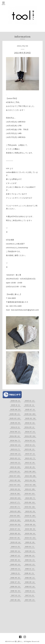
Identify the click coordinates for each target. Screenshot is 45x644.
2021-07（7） (15, 502)
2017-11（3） (30, 595)
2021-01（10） (15, 516)
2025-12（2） (30, 401)
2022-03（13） (15, 485)
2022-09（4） (15, 471)
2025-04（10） (30, 414)
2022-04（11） (31, 480)
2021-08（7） (31, 498)
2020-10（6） (30, 520)
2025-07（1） (30, 409)
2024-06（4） (15, 436)
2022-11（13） (16, 467)
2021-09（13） (16, 498)
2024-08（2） (16, 432)
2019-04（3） (30, 560)
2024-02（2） (16, 445)
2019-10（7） (30, 547)
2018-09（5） (16, 578)
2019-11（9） (16, 547)
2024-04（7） (15, 440)
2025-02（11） (31, 418)
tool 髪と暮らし (17, 641)
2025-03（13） (15, 418)
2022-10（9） (30, 467)
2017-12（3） (16, 595)
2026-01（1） (16, 401)
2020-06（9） (30, 529)
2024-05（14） (30, 436)
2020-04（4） (30, 533)
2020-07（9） (15, 529)
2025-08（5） (16, 409)
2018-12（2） (30, 569)
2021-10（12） (30, 494)
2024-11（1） (16, 427)
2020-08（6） (31, 524)
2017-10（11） (16, 600)
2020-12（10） (30, 516)
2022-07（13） (15, 476)
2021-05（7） (15, 507)
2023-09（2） (16, 454)
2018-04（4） (16, 587)
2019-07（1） (16, 556)
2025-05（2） (15, 414)
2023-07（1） (30, 454)
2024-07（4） (30, 432)
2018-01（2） (30, 591)
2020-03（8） (15, 538)
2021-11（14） (16, 494)
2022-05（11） (15, 480)
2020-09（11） (15, 524)
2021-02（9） (31, 511)
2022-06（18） (31, 476)
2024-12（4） (30, 423)
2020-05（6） (15, 533)
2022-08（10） (30, 471)
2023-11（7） (16, 449)
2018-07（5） (16, 582)
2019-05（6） (16, 560)
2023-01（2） (16, 463)
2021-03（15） (16, 511)
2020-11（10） (16, 520)
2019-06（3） (30, 556)
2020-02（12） (31, 538)
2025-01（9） (16, 423)
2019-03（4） (16, 564)
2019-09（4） (16, 551)
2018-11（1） (16, 573)
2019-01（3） (16, 569)
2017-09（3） (30, 600)
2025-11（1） (16, 405)
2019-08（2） (30, 551)
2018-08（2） (30, 578)
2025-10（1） (30, 405)
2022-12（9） (30, 463)
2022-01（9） (16, 489)
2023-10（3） (30, 449)
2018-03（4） (30, 587)
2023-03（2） (16, 458)
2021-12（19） (30, 489)
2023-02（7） (30, 458)
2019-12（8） (30, 542)
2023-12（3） (30, 445)
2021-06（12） (30, 502)
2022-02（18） (31, 485)
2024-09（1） (30, 427)
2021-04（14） (30, 507)
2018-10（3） (30, 573)
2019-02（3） (30, 564)
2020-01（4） (16, 542)
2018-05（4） (30, 582)
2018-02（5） (16, 591)
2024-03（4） (30, 440)
